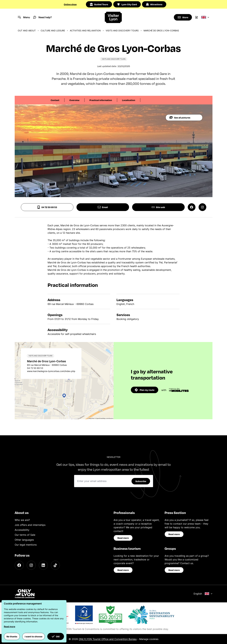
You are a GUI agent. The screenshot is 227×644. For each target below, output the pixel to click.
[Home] (113, 17)
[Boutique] (183, 17)
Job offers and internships (30, 525)
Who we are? (22, 520)
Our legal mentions (26, 545)
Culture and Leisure (53, 31)
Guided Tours (99, 4)
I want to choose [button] (34, 636)
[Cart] (197, 17)
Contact (55, 100)
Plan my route (145, 390)
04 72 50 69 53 (47, 207)
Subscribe (141, 481)
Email (103, 207)
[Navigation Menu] (24, 17)
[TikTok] (55, 565)
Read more (123, 538)
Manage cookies (149, 639)
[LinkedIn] (43, 565)
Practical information (101, 100)
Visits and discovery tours (122, 31)
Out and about (27, 31)
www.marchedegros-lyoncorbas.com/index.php (51, 371)
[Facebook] (19, 565)
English (203, 594)
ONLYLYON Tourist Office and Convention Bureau (108, 639)
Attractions (154, 4)
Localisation (129, 100)
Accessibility (22, 530)
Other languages (24, 540)
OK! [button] (56, 636)
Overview (74, 100)
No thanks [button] (12, 636)
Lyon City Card (127, 4)
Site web (158, 207)
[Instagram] (31, 565)
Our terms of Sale (25, 535)
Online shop (70, 4)
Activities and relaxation (85, 31)
